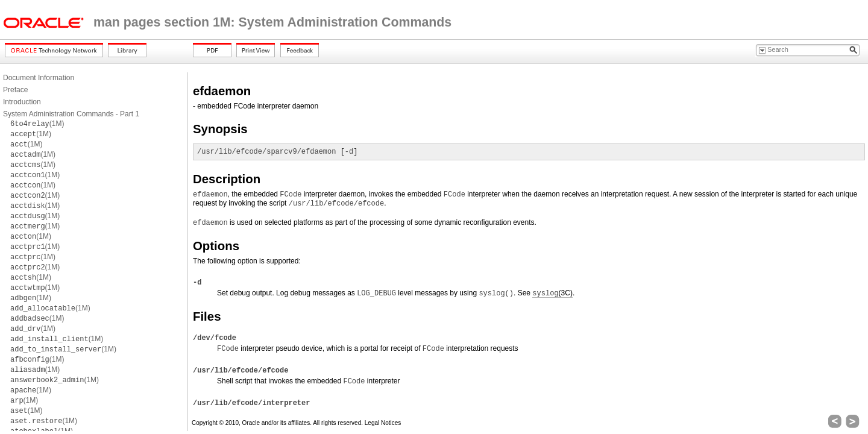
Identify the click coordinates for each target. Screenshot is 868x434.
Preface (15, 90)
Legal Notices (383, 423)
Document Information (39, 78)
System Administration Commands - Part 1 (71, 114)
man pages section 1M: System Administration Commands (272, 22)
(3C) (552, 293)
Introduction (22, 102)
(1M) (37, 124)
